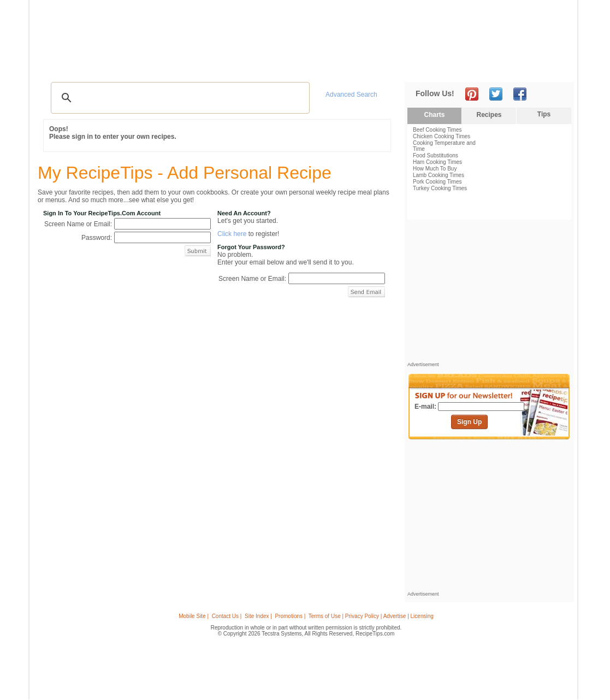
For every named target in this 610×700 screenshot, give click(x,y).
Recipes (58, 66)
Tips (544, 114)
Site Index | (258, 616)
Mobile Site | (194, 616)
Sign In (554, 66)
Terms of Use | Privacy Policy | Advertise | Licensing (371, 616)
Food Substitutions (436, 155)
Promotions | (290, 616)
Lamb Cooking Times (439, 175)
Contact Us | (227, 616)
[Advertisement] (372, 29)
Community (226, 66)
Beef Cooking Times (437, 130)
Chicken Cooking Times (442, 136)
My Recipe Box (321, 66)
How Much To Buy (435, 169)
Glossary (151, 66)
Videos (186, 66)
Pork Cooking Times (437, 182)
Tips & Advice (103, 66)
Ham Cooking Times (437, 162)
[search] (179, 98)
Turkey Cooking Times (440, 188)
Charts (434, 115)
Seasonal (269, 66)
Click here (232, 234)
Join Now (530, 66)
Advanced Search (351, 95)
